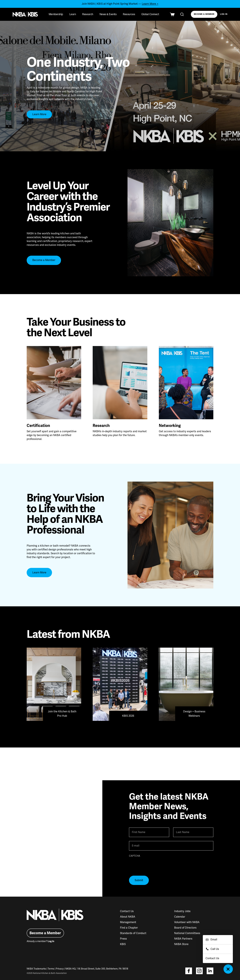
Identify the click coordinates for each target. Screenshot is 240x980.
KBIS (123, 944)
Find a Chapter (129, 928)
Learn (73, 14)
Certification (38, 426)
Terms (51, 969)
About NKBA (128, 917)
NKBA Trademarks (36, 969)
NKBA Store (181, 944)
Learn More (39, 114)
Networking (170, 426)
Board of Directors (185, 928)
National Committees (187, 933)
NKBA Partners (183, 939)
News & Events (108, 14)
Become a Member (204, 14)
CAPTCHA (135, 856)
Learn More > (150, 4)
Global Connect (150, 14)
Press (123, 939)
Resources (129, 14)
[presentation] (154, 865)
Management (128, 922)
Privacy (60, 969)
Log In (224, 14)
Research (88, 14)
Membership (56, 14)
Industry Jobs (182, 911)
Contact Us (127, 911)
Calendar (180, 917)
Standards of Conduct (133, 933)
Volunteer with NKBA (187, 922)
